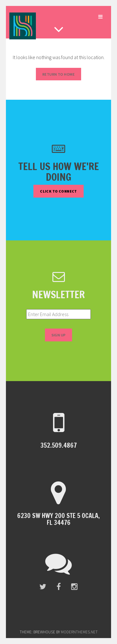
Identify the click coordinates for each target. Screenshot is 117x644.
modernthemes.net (79, 632)
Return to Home (58, 74)
